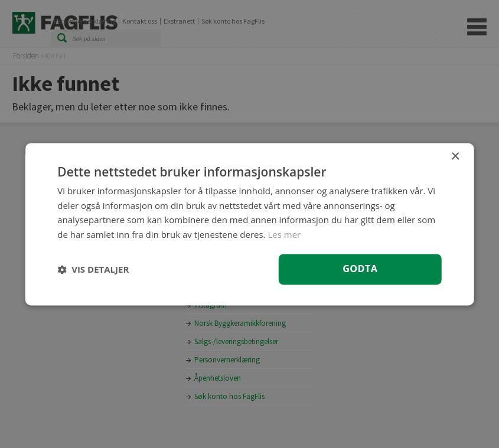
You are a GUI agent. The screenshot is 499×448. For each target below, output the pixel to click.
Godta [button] (360, 269)
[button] (93, 269)
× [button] (455, 157)
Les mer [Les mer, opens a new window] (284, 234)
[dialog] (249, 224)
